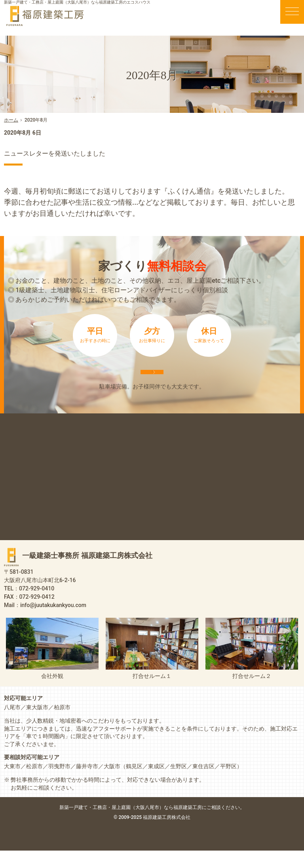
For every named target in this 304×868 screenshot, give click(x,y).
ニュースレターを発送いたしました (85, 152)
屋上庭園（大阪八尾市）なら (178, 825)
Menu (292, 12)
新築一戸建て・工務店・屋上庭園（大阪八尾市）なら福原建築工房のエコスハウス (77, 2)
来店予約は (152, 381)
